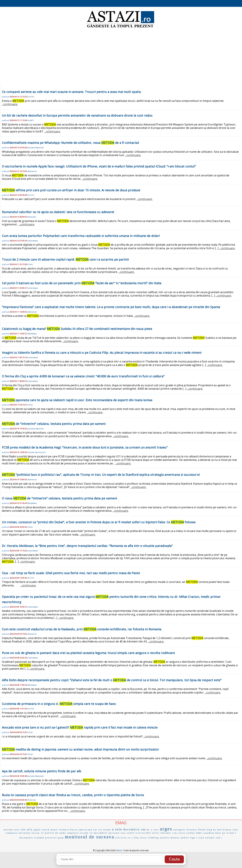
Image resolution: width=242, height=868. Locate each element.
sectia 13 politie (43, 833)
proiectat (51, 838)
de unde (61, 833)
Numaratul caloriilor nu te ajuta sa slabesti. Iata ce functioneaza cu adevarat (58, 212)
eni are (98, 830)
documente (26, 838)
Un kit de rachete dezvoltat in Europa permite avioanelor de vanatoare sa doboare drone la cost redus (77, 115)
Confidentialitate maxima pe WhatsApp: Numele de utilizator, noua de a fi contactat (70, 143)
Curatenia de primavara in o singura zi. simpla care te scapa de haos (59, 704)
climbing (153, 838)
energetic (180, 830)
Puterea (32, 800)
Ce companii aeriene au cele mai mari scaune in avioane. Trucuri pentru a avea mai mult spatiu (71, 92)
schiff (131, 833)
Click (30, 264)
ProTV (31, 97)
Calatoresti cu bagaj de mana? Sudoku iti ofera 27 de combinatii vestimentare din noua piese (77, 329)
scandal (39, 838)
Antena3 (32, 217)
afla (30, 830)
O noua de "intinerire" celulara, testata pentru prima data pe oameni (59, 498)
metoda (8, 830)
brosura (192, 830)
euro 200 (20, 830)
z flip (135, 838)
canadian (209, 833)
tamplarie (73, 833)
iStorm (119, 850)
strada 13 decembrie (94, 833)
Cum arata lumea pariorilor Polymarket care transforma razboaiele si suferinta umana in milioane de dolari (81, 236)
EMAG (121, 823)
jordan (191, 833)
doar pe (220, 833)
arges (166, 829)
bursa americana (81, 830)
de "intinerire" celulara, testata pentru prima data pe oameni (54, 424)
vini (175, 833)
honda (107, 830)
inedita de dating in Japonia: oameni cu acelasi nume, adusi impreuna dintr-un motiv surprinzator (80, 749)
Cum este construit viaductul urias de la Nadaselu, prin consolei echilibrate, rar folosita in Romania (82, 629)
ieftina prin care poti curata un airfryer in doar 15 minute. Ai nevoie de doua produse (71, 190)
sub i (219, 838)
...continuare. (10, 104)
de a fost (153, 830)
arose (182, 833)
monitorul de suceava (90, 837)
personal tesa (117, 833)
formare (64, 830)
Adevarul (32, 171)
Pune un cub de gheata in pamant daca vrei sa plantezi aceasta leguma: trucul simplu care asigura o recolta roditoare (88, 653)
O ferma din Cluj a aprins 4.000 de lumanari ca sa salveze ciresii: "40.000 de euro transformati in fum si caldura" (83, 376)
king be (211, 830)
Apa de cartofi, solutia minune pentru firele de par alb (42, 771)
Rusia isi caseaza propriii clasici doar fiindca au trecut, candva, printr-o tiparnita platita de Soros (73, 795)
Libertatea (33, 241)
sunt (199, 833)
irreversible (143, 833)
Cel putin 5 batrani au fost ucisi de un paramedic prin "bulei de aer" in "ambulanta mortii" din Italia (82, 283)
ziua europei (207, 838)
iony (235, 830)
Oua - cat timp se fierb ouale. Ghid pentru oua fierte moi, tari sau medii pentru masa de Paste (71, 573)
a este (117, 829)
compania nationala (18, 833)
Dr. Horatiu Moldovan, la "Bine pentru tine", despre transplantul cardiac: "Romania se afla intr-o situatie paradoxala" (87, 546)
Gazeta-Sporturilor (36, 452)
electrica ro (123, 838)
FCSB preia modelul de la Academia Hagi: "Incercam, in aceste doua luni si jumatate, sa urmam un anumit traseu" (85, 447)
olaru (143, 838)
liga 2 (194, 838)
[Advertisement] (121, 56)
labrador (166, 833)
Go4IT (31, 120)
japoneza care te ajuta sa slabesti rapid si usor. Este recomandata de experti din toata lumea (77, 400)
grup (61, 838)
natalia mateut (170, 838)
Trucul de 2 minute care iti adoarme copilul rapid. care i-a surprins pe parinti (65, 259)
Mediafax (32, 334)
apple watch (42, 830)
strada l (231, 833)
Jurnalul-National (35, 148)
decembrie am (135, 829)
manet (54, 830)
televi (156, 833)
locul (202, 830)
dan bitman (224, 830)
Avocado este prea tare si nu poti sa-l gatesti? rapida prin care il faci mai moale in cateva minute (80, 727)
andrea (185, 838)
